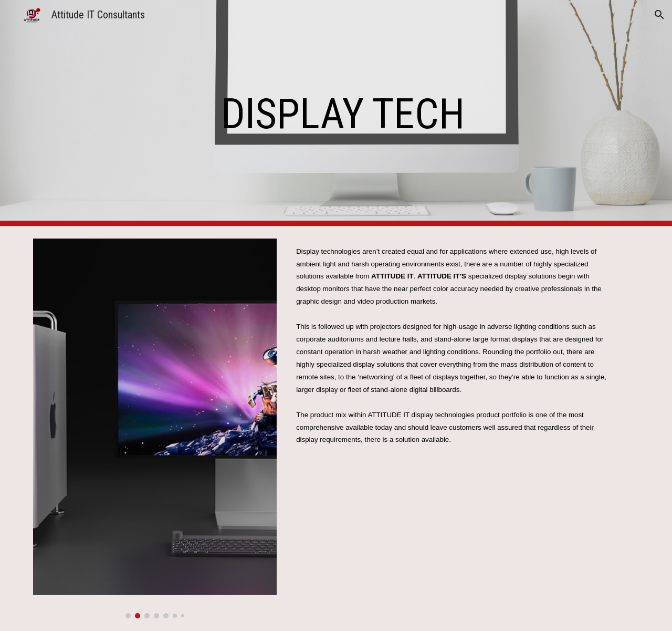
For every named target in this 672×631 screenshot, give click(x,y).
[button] (659, 15)
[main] (388, 113)
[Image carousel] (155, 428)
